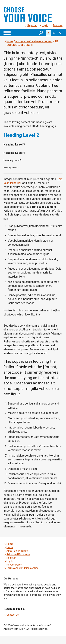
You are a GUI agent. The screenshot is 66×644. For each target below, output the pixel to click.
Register (32, 25)
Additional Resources (18, 554)
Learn (10, 547)
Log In (10, 561)
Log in (45, 25)
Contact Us (13, 615)
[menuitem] (58, 26)
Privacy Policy (14, 565)
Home (10, 41)
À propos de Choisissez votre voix (34, 41)
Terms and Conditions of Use (23, 568)
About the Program (17, 551)
